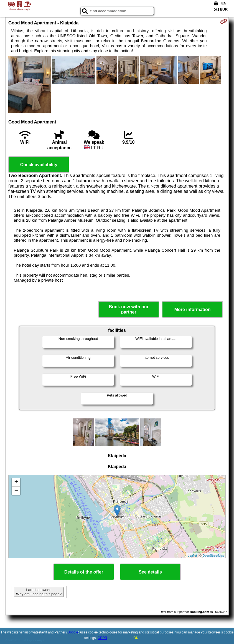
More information (193, 310)
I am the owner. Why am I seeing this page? (39, 592)
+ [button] (16, 483)
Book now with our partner (129, 309)
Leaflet (192, 555)
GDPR (102, 638)
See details (150, 572)
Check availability (39, 165)
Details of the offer (84, 572)
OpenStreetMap (213, 555)
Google (73, 632)
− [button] (16, 491)
